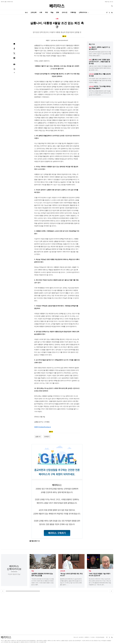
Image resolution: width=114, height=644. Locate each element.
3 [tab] (91, 591)
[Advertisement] (57, 614)
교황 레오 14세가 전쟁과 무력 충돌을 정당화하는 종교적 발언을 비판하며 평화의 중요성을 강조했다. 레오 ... (100, 68)
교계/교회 (34, 12)
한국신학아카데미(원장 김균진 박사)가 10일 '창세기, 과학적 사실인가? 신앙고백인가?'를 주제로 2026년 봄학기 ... (100, 54)
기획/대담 (73, 12)
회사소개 (76, 637)
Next (111, 591)
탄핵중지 (47, 437)
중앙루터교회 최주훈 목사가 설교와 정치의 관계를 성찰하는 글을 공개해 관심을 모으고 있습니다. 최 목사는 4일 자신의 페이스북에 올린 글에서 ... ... (71, 582)
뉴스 (26, 12)
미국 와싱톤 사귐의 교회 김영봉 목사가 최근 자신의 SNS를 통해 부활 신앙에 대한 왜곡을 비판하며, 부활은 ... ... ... (100, 80)
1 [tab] (23, 591)
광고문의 (81, 637)
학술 (52, 12)
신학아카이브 (83, 12)
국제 (46, 12)
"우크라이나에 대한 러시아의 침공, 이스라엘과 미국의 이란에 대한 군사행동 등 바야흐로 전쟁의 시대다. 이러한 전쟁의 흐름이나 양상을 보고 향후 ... (43, 582)
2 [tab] (57, 591)
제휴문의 (87, 637)
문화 (58, 12)
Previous (3, 591)
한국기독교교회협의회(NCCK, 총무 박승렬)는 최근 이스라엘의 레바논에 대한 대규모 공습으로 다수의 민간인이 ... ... (100, 93)
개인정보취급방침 (100, 637)
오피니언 (65, 12)
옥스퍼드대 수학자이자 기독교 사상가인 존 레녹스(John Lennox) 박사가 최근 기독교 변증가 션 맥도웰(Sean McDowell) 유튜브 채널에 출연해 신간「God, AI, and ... (100, 582)
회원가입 (107, 2)
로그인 (111, 2)
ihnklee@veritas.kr (45, 427)
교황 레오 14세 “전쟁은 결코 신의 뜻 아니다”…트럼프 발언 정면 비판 (99, 62)
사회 (41, 12)
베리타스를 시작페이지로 (7, 2)
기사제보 (92, 637)
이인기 (48, 40)
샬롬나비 (38, 437)
